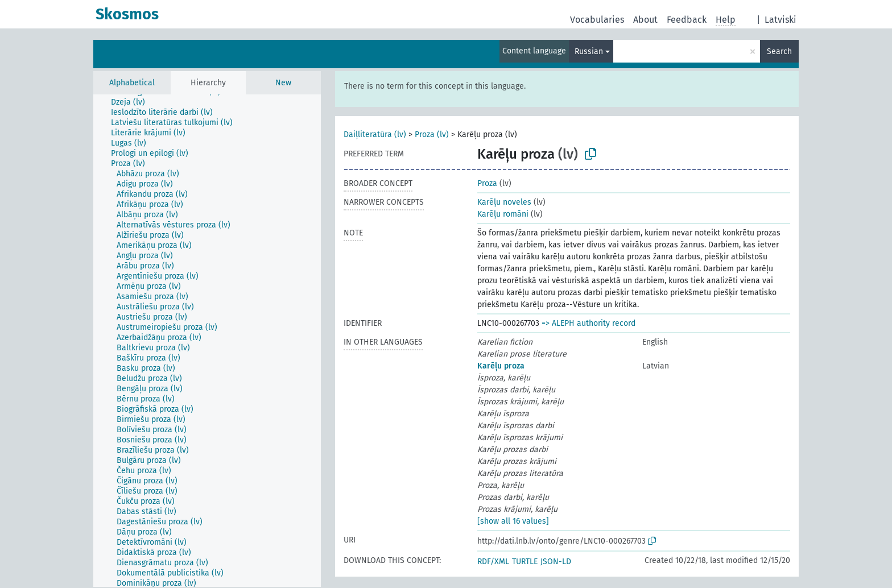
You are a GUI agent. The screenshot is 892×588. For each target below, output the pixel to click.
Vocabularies (597, 20)
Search (779, 51)
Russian (589, 51)
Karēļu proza (501, 366)
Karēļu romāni (503, 214)
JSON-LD (556, 562)
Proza (487, 183)
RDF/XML (493, 562)
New (283, 83)
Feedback (687, 20)
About (645, 20)
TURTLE (525, 562)
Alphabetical (132, 83)
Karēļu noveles (504, 202)
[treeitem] (133, 102)
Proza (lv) (432, 134)
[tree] (207, 341)
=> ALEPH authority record (589, 323)
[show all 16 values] (513, 521)
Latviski (780, 20)
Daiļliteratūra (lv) (375, 134)
